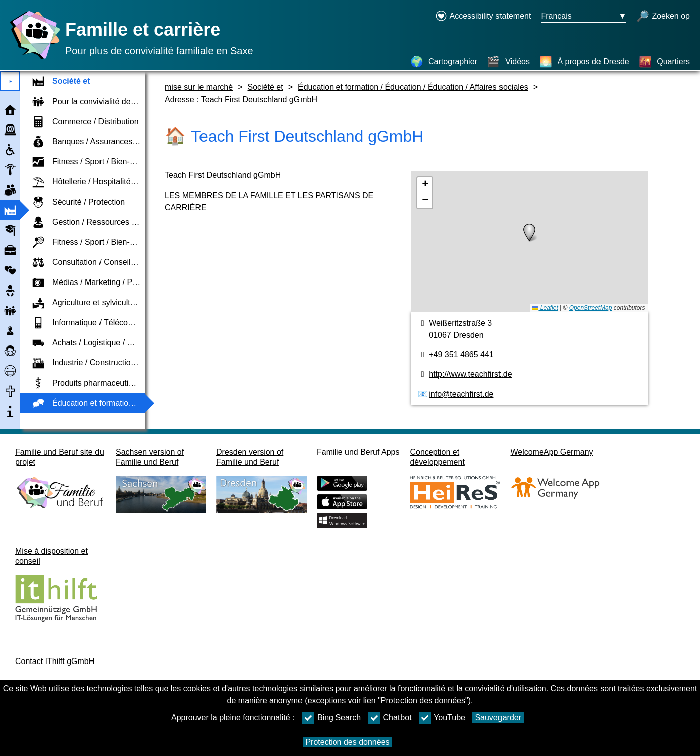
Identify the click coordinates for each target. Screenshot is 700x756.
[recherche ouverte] (663, 17)
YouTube (442, 718)
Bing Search (331, 718)
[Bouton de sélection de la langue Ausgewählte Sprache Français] (583, 17)
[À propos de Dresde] (584, 62)
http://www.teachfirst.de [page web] (470, 374)
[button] (529, 233)
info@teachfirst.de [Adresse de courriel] (461, 394)
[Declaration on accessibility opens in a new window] (483, 17)
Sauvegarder (498, 718)
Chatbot (390, 718)
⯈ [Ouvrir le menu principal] (10, 82)
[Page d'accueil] (33, 59)
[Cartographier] (444, 62)
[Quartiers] (664, 62)
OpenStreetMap (591, 308)
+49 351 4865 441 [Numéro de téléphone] (461, 355)
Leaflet (545, 308)
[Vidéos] (508, 62)
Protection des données (347, 742)
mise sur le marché (199, 87)
